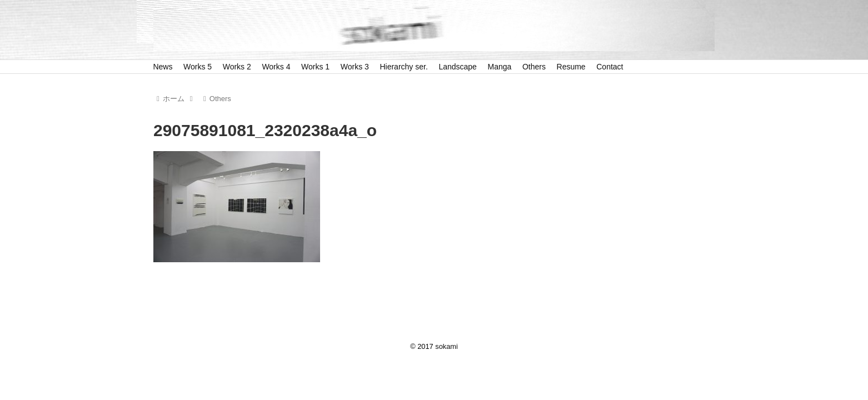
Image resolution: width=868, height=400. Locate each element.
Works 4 (276, 67)
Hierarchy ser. (403, 67)
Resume (571, 67)
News (163, 67)
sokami (447, 346)
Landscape (458, 67)
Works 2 (237, 67)
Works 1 (315, 67)
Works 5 (198, 67)
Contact (610, 67)
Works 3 (355, 67)
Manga (500, 67)
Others (534, 67)
